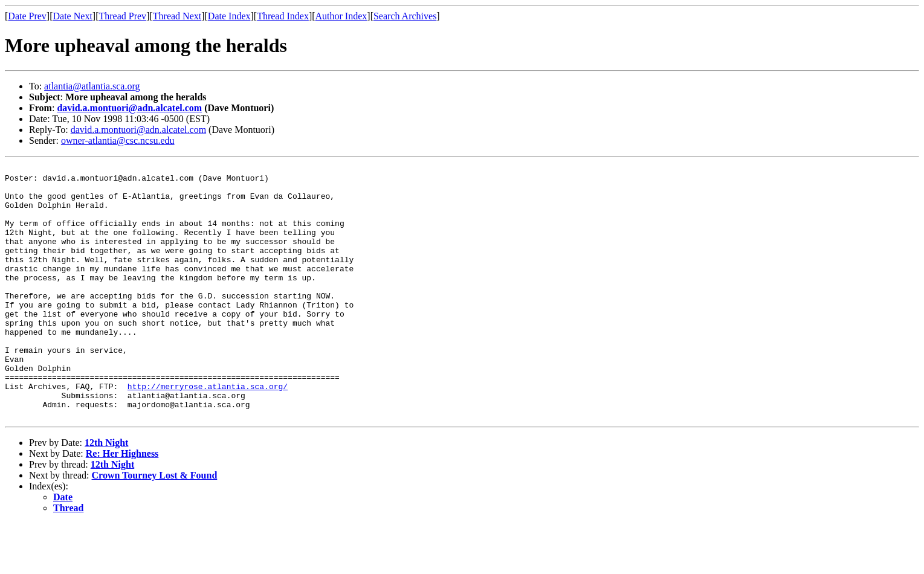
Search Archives (405, 16)
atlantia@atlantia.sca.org (92, 86)
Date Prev (27, 16)
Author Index (341, 16)
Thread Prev (122, 16)
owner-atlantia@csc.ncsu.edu (118, 140)
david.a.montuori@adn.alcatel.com (129, 108)
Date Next (73, 16)
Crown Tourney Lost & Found (155, 526)
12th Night (106, 493)
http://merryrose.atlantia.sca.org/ (208, 431)
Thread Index (283, 16)
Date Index (229, 16)
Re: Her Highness (122, 504)
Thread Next (177, 16)
